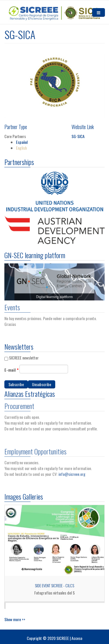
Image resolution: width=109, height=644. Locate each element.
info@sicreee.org (72, 473)
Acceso (77, 638)
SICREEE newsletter (24, 358)
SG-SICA (78, 136)
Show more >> (15, 619)
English (21, 148)
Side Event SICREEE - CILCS (54, 585)
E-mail (11, 370)
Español (22, 142)
